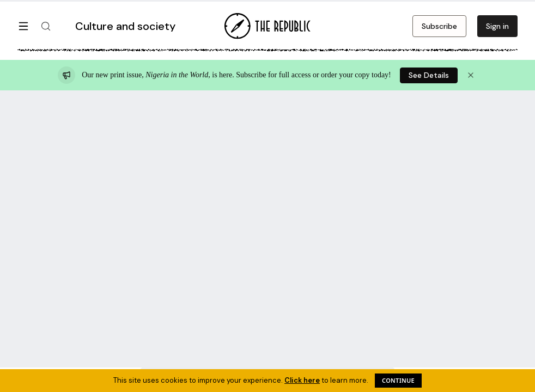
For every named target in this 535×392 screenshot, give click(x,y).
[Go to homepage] (267, 26)
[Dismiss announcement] (471, 75)
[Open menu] (23, 26)
